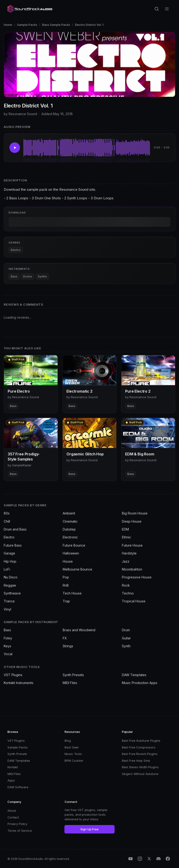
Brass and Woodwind (79, 630)
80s (7, 513)
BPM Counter (74, 761)
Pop (66, 577)
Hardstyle (129, 553)
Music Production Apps (140, 683)
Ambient (69, 513)
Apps (11, 780)
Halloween (71, 553)
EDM (125, 529)
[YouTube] (131, 859)
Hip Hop (10, 561)
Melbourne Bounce (77, 569)
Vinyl (7, 609)
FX (65, 638)
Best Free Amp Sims (136, 761)
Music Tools (73, 754)
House (68, 561)
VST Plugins (13, 675)
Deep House (132, 521)
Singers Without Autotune (140, 774)
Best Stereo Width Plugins (140, 767)
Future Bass (13, 545)
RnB (66, 585)
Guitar (126, 638)
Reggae (10, 585)
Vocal (8, 654)
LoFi (7, 569)
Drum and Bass (15, 529)
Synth (126, 646)
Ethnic (126, 537)
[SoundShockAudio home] (30, 9)
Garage (9, 553)
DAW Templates (134, 675)
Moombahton (132, 569)
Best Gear (72, 747)
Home (8, 25)
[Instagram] (140, 859)
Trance (9, 601)
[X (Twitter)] (149, 859)
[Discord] (158, 859)
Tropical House (134, 601)
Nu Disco (11, 577)
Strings (68, 646)
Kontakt (13, 767)
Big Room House (135, 513)
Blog (68, 741)
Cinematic (70, 521)
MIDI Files (70, 683)
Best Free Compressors (139, 747)
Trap (66, 601)
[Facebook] (168, 859)
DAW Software (18, 787)
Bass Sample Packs (56, 25)
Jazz (126, 561)
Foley (8, 638)
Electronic (70, 537)
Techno (128, 593)
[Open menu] (167, 9)
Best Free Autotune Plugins (141, 741)
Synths (42, 276)
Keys (7, 646)
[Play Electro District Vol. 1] (15, 148)
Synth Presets (73, 675)
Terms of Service (20, 831)
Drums (28, 276)
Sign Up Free (89, 829)
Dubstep (69, 529)
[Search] (157, 9)
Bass (14, 276)
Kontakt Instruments (19, 683)
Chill (7, 521)
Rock (126, 585)
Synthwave (12, 593)
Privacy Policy (17, 824)
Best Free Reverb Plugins (140, 754)
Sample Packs (27, 25)
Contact (13, 817)
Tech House (72, 593)
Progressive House (137, 577)
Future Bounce (74, 545)
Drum (126, 630)
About (12, 811)
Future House (132, 545)
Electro (16, 250)
